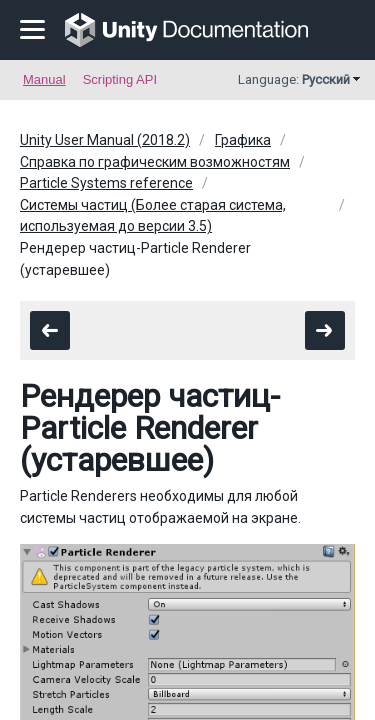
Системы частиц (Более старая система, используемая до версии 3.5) (153, 216)
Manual (44, 79)
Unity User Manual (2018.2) (105, 140)
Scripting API (120, 79)
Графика (243, 140)
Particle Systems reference (106, 183)
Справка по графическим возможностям (155, 162)
